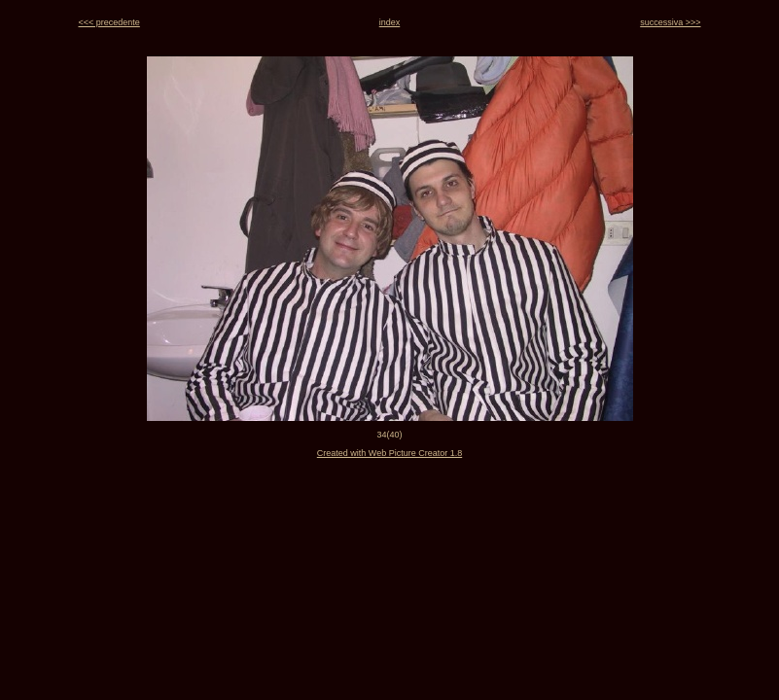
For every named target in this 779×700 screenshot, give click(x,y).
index (390, 22)
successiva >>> (670, 22)
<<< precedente (109, 22)
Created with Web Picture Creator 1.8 (389, 453)
